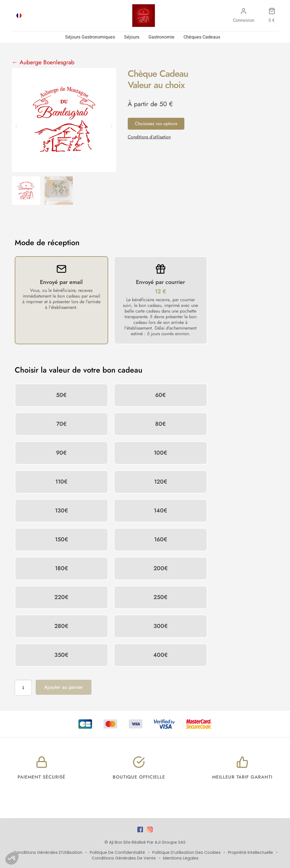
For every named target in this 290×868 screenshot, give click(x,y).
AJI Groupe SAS (170, 842)
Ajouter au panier (64, 687)
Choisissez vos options (156, 124)
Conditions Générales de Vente (124, 858)
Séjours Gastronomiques (90, 37)
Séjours (132, 37)
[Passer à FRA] (19, 16)
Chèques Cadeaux (202, 37)
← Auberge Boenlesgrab (43, 62)
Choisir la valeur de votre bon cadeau (79, 370)
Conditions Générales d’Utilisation (49, 852)
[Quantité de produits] (23, 688)
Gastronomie (161, 37)
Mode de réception (47, 243)
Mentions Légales (181, 858)
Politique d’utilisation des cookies (187, 852)
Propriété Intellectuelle (251, 852)
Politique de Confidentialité (118, 852)
